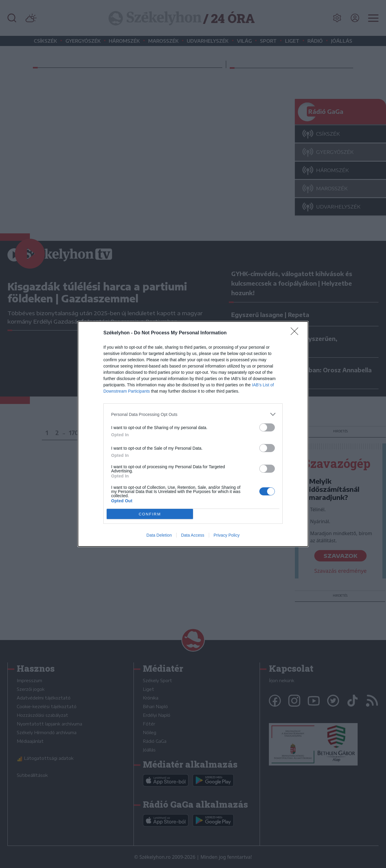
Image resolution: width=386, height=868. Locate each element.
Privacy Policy (227, 535)
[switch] (267, 427)
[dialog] (193, 434)
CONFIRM (150, 514)
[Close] (296, 333)
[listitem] (193, 414)
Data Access (193, 535)
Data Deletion (159, 535)
